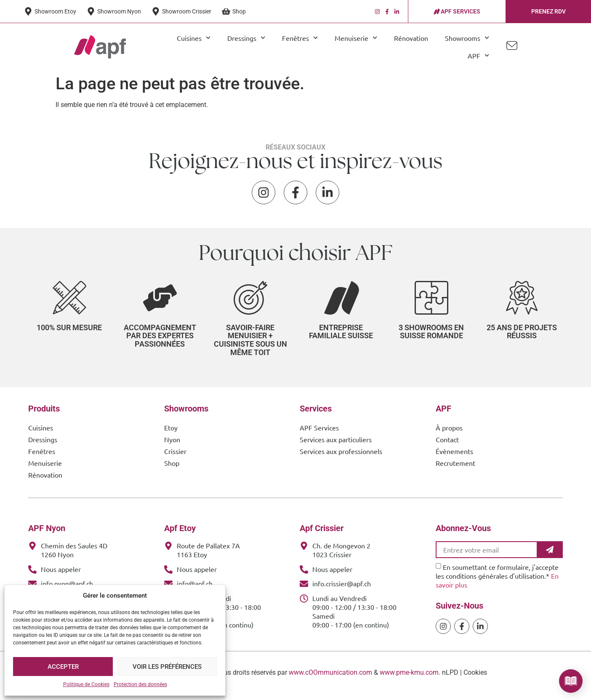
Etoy (171, 433)
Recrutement (455, 469)
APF (478, 55)
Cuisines (194, 38)
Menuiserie (356, 38)
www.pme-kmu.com (409, 678)
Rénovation (411, 38)
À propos (449, 433)
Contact (447, 445)
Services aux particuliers (336, 445)
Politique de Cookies (86, 684)
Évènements (454, 457)
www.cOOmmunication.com (330, 678)
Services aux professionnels (341, 457)
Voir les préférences (167, 667)
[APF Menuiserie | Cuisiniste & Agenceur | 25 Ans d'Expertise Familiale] (100, 47)
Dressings (246, 38)
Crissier (175, 457)
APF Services (319, 433)
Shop (172, 469)
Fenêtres (300, 38)
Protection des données (140, 684)
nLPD (450, 678)
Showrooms (467, 38)
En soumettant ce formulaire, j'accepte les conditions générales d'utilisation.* (497, 582)
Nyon (172, 445)
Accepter (63, 667)
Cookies (475, 678)
